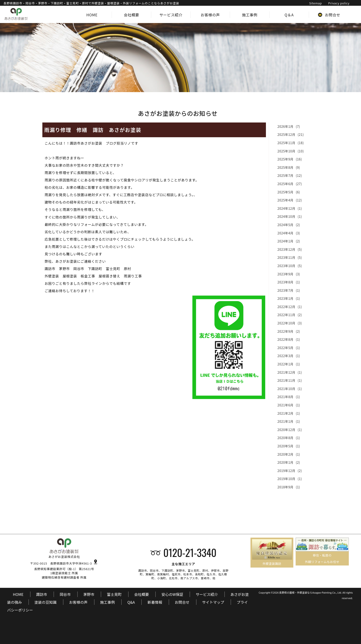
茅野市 (89, 594)
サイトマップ (213, 602)
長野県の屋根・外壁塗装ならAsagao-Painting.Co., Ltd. (311, 592)
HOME (18, 594)
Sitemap (316, 3)
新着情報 (155, 602)
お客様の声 (78, 602)
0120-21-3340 (190, 552)
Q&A (131, 602)
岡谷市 (65, 594)
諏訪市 (42, 594)
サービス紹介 (207, 594)
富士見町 (114, 594)
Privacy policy (339, 3)
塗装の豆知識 (46, 602)
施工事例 (108, 602)
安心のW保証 (172, 594)
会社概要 (142, 594)
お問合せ (182, 602)
